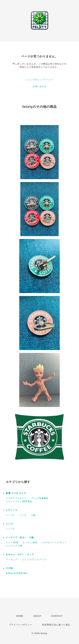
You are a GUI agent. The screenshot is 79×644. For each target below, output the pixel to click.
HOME (20, 616)
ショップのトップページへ (40, 80)
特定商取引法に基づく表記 (56, 625)
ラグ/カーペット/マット (54, 543)
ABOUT (37, 616)
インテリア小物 (14, 546)
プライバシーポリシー (21, 625)
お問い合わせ (40, 87)
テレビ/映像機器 (40, 498)
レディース (12, 510)
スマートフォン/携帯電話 (19, 501)
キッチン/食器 (30, 543)
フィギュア (12, 559)
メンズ (9, 524)
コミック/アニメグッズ (34, 559)
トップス (10, 515)
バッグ (23, 515)
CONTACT (57, 616)
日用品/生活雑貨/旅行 (17, 573)
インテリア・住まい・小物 (20, 537)
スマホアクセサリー (16, 498)
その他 (9, 568)
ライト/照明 (12, 543)
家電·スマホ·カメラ (16, 493)
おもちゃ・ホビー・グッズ (20, 554)
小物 (33, 515)
